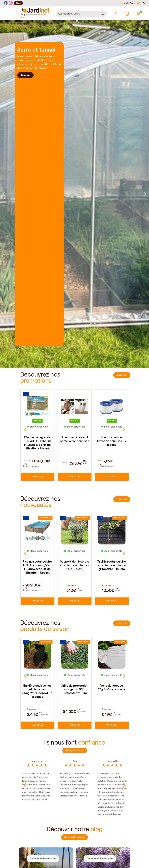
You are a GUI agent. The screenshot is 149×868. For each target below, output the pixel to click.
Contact (128, 3)
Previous (4, 194)
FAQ (141, 3)
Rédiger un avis (75, 750)
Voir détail (37, 477)
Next (145, 194)
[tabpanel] (74, 194)
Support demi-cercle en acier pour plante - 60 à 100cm (74, 565)
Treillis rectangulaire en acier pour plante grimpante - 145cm (112, 565)
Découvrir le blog (74, 837)
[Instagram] (11, 3)
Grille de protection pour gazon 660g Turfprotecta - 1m (74, 689)
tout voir (122, 375)
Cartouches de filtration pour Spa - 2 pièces (112, 441)
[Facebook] (6, 3)
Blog (18, 3)
